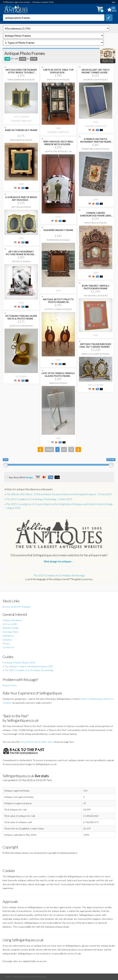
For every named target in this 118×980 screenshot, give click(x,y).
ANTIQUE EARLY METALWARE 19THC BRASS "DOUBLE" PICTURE (21, 72)
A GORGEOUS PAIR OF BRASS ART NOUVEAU (21, 199)
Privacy (6, 643)
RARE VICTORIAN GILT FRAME (21, 130)
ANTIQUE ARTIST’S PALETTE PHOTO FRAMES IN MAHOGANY (58, 302)
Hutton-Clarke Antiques (58, 309)
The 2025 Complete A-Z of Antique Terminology (59, 575)
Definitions (8, 636)
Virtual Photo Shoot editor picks (37, 742)
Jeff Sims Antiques (21, 207)
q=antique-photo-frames (56, 28)
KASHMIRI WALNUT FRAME (58, 230)
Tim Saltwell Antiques (96, 296)
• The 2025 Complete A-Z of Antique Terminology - (38, 499)
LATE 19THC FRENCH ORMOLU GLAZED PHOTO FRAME (58, 375)
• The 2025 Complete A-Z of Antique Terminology (28, 670)
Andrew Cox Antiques (96, 80)
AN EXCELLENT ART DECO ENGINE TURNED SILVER (96, 71)
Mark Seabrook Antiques (21, 80)
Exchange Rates (11, 632)
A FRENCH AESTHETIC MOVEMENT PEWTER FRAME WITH (96, 142)
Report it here (10, 685)
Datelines (7, 640)
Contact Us (8, 647)
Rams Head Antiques (21, 140)
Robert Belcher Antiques (96, 149)
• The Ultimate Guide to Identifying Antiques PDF (28, 666)
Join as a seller (10, 624)
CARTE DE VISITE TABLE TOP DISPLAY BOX (58, 71)
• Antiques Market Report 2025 (19, 662)
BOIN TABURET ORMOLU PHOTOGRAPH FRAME (96, 287)
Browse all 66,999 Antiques (17, 607)
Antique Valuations (12, 620)
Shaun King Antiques (58, 80)
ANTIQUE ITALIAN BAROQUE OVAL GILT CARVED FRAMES (96, 345)
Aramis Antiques (58, 383)
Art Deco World (21, 261)
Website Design (11, 628)
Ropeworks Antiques (58, 240)
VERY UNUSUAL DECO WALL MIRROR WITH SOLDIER (58, 143)
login (114, 2)
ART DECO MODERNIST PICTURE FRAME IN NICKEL (21, 253)
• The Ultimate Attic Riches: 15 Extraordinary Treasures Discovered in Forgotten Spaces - (58, 494)
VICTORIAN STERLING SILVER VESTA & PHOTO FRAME (21, 317)
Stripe (29, 477)
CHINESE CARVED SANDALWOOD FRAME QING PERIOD (96, 216)
